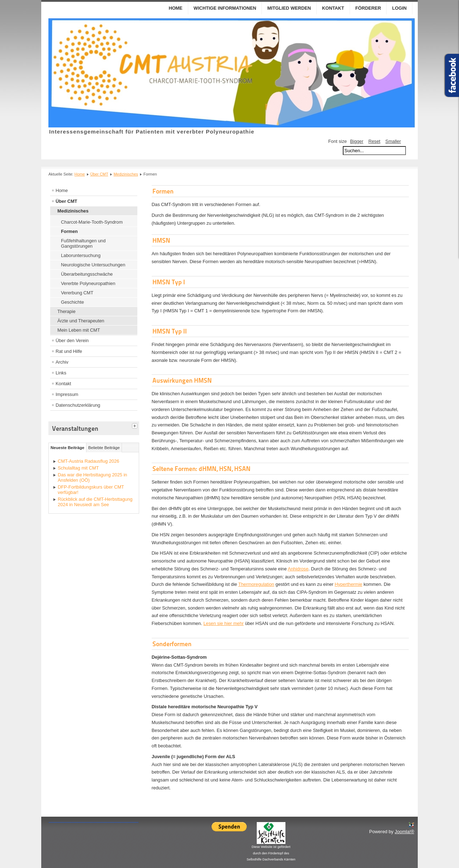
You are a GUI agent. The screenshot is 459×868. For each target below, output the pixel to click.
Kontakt (333, 8)
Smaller (393, 141)
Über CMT (99, 174)
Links (61, 373)
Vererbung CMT (77, 293)
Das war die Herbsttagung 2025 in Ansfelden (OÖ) (93, 477)
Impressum (67, 394)
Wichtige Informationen (225, 8)
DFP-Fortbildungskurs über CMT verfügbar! (91, 490)
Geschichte (72, 302)
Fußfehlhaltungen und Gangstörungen (83, 243)
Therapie (67, 311)
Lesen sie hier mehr (223, 623)
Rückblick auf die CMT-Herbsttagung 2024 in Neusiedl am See (95, 502)
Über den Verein (72, 340)
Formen (69, 231)
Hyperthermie (348, 584)
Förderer (368, 8)
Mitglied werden (289, 8)
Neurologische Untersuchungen (93, 265)
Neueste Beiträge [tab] (67, 448)
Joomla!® (404, 832)
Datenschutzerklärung (78, 405)
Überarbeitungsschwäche (87, 274)
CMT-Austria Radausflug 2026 (88, 461)
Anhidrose (298, 569)
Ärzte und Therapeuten (81, 321)
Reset (374, 141)
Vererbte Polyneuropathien (88, 283)
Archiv (62, 362)
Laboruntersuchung (81, 255)
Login (399, 8)
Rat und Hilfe (69, 351)
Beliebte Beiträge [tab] (104, 448)
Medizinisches (126, 174)
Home (175, 8)
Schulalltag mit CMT (78, 468)
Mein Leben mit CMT (79, 330)
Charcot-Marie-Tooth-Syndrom (92, 222)
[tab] (136, 425)
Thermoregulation (256, 584)
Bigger (357, 141)
